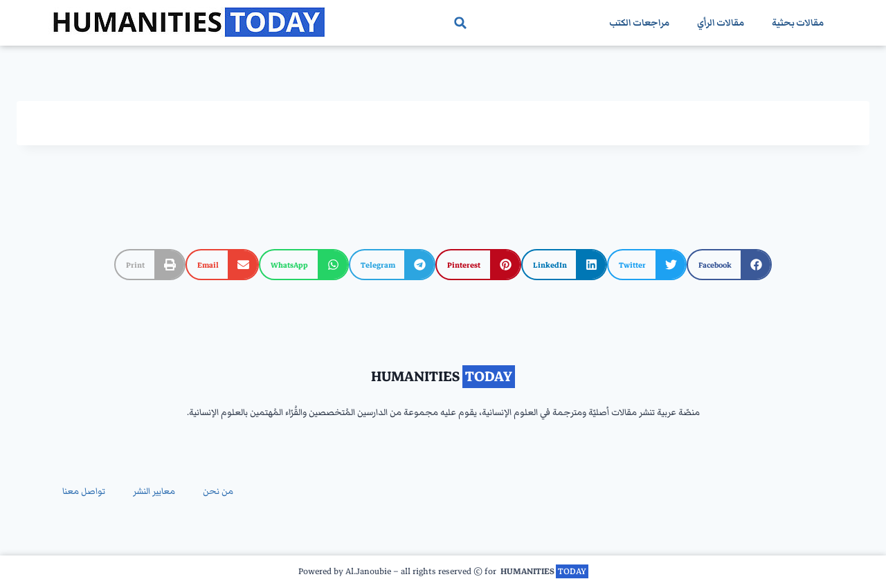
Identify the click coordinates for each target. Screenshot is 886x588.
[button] (460, 23)
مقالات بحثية (798, 23)
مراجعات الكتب (639, 23)
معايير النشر (154, 491)
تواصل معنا (84, 491)
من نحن (218, 491)
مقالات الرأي (721, 23)
